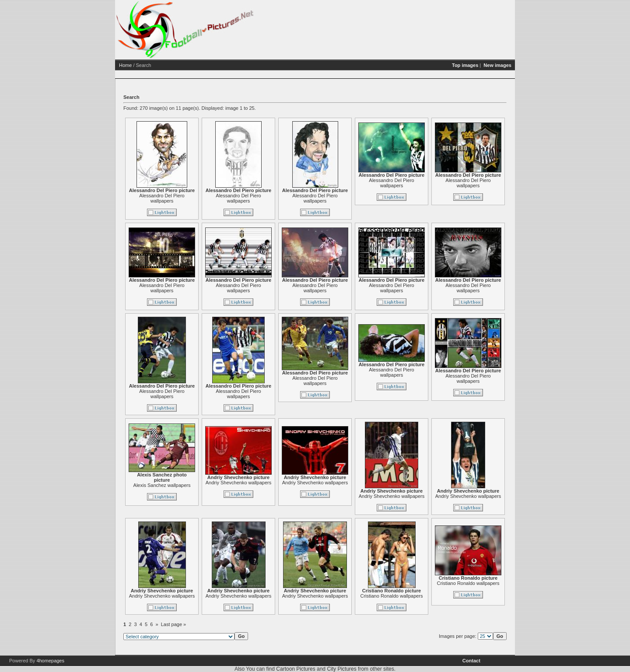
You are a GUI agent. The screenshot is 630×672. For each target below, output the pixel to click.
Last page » (174, 624)
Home (125, 65)
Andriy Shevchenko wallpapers (238, 483)
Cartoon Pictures (296, 669)
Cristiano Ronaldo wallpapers (391, 596)
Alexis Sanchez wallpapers (162, 485)
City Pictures (341, 669)
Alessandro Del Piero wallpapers (162, 198)
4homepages (50, 661)
